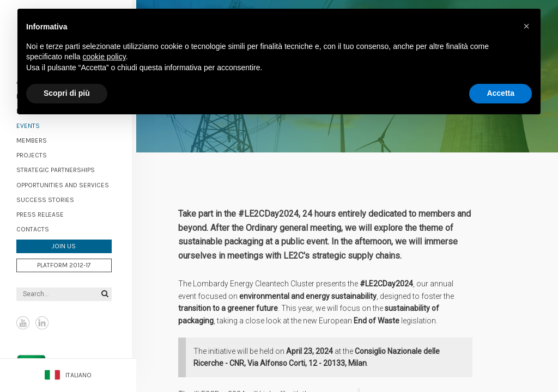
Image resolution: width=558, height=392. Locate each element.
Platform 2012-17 (68, 264)
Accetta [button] (501, 93)
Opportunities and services (67, 184)
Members (36, 140)
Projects (36, 155)
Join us (68, 246)
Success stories (50, 199)
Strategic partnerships (60, 169)
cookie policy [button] (104, 57)
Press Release (44, 213)
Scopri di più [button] (67, 93)
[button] (526, 26)
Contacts (37, 228)
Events (32, 125)
